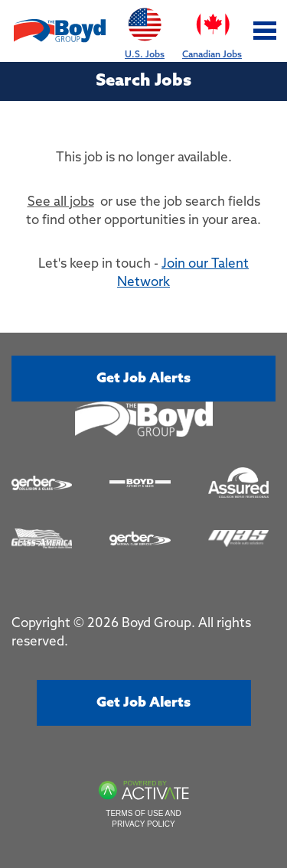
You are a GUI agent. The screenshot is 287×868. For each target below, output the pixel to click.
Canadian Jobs (212, 30)
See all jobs (61, 202)
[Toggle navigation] (265, 31)
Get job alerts (143, 379)
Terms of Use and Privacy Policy (143, 819)
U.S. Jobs (145, 30)
